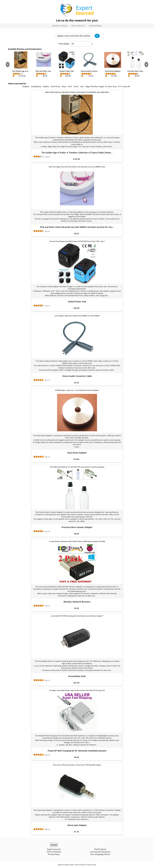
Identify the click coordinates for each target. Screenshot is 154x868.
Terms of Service (54, 852)
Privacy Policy (54, 854)
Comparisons (95, 26)
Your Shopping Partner (100, 854)
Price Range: (64, 44)
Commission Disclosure (100, 852)
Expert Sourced (60, 26)
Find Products (78, 26)
